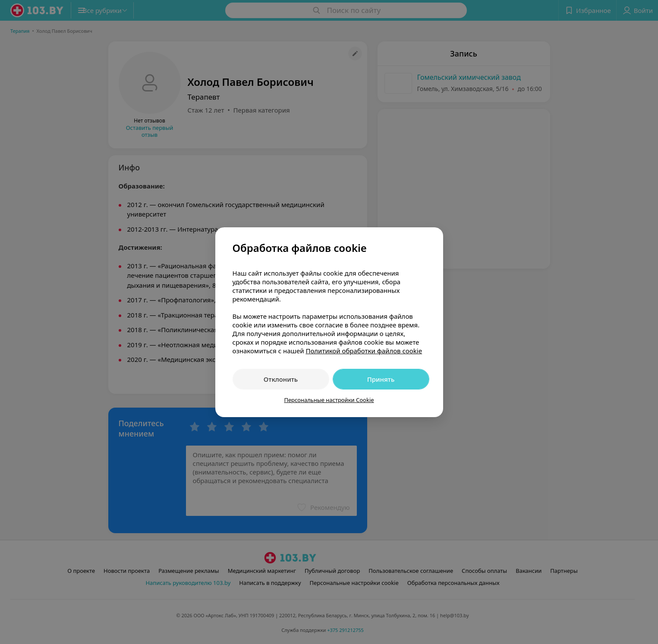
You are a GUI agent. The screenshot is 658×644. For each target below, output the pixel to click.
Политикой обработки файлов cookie (364, 351)
